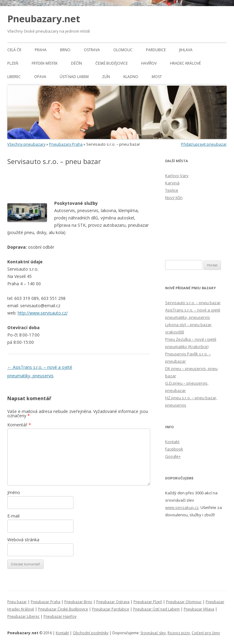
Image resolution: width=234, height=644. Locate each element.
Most (157, 77)
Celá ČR (14, 50)
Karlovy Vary (177, 176)
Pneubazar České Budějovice (63, 609)
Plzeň (13, 63)
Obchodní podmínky (91, 633)
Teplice (172, 190)
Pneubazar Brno (78, 602)
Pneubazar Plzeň (148, 602)
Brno (65, 50)
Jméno (14, 492)
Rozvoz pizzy (179, 633)
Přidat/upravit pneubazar (204, 144)
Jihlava (186, 50)
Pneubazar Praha (46, 602)
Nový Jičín (174, 197)
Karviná (172, 183)
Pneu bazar (17, 602)
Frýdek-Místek (45, 63)
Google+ (173, 456)
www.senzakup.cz (182, 507)
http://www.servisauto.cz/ (43, 313)
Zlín (106, 77)
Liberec (14, 77)
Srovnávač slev (153, 633)
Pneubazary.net (44, 19)
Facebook (174, 449)
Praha (41, 50)
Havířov (149, 63)
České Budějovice (112, 63)
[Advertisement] (79, 183)
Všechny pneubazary (26, 144)
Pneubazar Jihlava (199, 609)
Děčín (76, 63)
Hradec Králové (185, 63)
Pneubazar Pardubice (111, 609)
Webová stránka (23, 540)
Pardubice (156, 50)
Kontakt (172, 442)
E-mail (13, 516)
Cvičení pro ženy (206, 633)
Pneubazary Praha (66, 144)
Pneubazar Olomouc (184, 602)
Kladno (131, 77)
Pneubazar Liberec (23, 616)
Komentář (19, 425)
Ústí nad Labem (74, 77)
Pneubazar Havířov (60, 616)
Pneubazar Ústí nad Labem (156, 609)
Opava (40, 77)
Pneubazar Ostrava (113, 602)
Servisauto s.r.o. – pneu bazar (193, 303)
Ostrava (92, 50)
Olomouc (123, 50)
